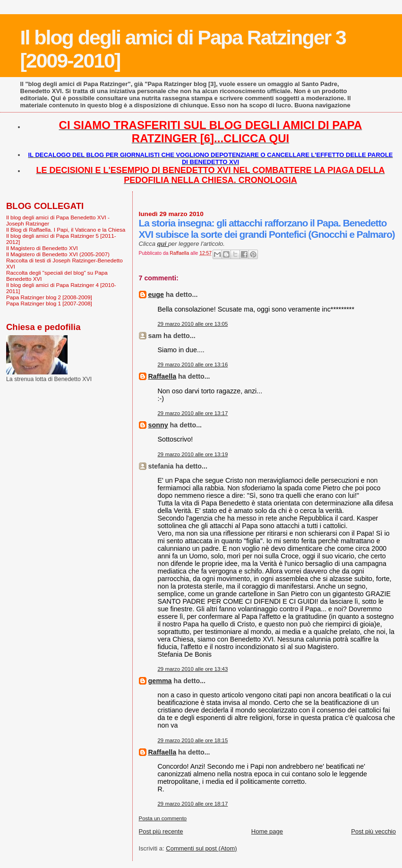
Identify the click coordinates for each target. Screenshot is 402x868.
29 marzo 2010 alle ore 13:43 (193, 669)
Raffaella (163, 376)
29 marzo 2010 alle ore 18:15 (193, 740)
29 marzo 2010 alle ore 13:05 (193, 324)
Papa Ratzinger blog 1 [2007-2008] (49, 303)
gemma (160, 681)
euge (156, 295)
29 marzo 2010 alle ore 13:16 (193, 365)
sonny (158, 425)
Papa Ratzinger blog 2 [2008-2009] (49, 297)
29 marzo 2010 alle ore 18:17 (193, 804)
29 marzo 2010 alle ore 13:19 (193, 454)
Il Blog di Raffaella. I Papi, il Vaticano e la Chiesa (66, 230)
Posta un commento (163, 818)
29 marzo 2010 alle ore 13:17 (193, 413)
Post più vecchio (373, 831)
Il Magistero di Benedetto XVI (42, 248)
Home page (267, 831)
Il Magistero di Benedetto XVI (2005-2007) (58, 254)
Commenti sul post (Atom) (201, 848)
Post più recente (161, 831)
